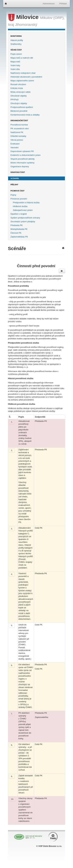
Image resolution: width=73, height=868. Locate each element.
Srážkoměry (16, 44)
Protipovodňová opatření (22, 107)
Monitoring (16, 36)
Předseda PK (17, 225)
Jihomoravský (26, 25)
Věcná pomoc (17, 140)
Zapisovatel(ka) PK (19, 237)
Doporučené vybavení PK (22, 151)
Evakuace (15, 144)
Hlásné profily (17, 40)
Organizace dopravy (20, 166)
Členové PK (16, 233)
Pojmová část (17, 191)
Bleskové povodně (19, 111)
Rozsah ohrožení (18, 84)
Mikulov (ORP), (52, 18)
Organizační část (19, 121)
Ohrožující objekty (19, 103)
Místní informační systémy (22, 163)
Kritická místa (17, 88)
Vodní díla (15, 69)
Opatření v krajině (19, 214)
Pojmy (13, 195)
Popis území (16, 54)
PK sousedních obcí (20, 129)
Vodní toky (15, 65)
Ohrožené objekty (19, 96)
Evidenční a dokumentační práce (25, 155)
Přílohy (14, 185)
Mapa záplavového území (22, 81)
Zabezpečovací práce (23, 210)
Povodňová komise (19, 125)
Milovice (24, 17)
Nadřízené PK (17, 132)
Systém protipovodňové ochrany (25, 218)
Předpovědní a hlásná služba (26, 203)
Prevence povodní (19, 199)
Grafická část (18, 172)
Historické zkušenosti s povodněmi (26, 77)
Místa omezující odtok (20, 92)
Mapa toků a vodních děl (22, 58)
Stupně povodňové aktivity (23, 159)
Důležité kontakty (18, 136)
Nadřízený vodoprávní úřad (23, 73)
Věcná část (16, 50)
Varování (15, 147)
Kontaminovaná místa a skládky (25, 115)
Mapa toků (15, 62)
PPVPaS (15, 100)
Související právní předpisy (23, 222)
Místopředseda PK (19, 229)
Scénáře (15, 178)
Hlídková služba (20, 206)
